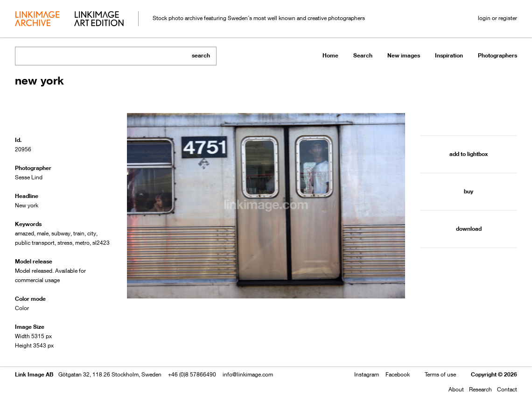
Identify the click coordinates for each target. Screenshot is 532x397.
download (469, 229)
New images (404, 55)
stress (65, 243)
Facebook (398, 374)
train (79, 233)
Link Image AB (34, 374)
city (92, 233)
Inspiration (449, 55)
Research (480, 389)
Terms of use (440, 374)
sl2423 (101, 243)
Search (363, 55)
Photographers (497, 55)
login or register (497, 18)
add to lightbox (469, 154)
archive (37, 20)
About (456, 389)
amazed (24, 233)
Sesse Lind (29, 177)
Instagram (367, 374)
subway (61, 233)
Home (330, 55)
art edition (99, 20)
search (201, 55)
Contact (507, 389)
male (43, 233)
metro (82, 243)
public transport (35, 243)
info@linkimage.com (248, 374)
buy (469, 191)
